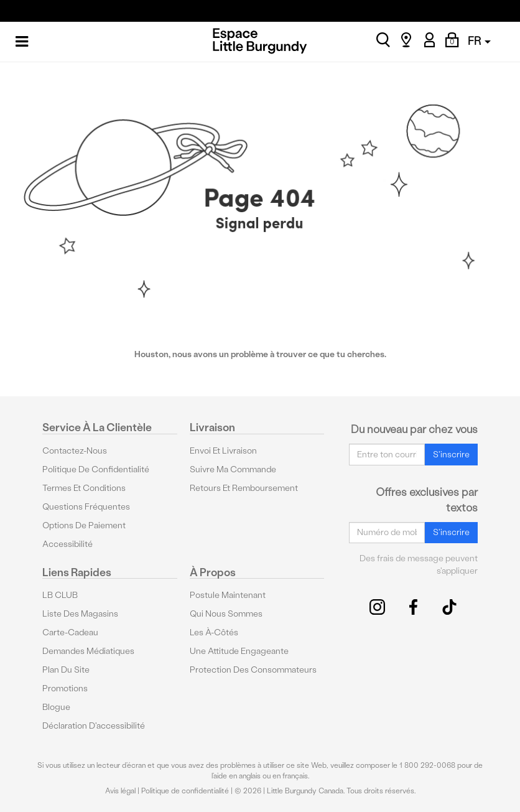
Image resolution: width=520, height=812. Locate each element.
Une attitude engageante (239, 651)
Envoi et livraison (223, 451)
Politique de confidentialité (96, 469)
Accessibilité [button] (67, 544)
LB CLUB (60, 595)
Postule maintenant (228, 595)
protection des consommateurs (253, 670)
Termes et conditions (84, 488)
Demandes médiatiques (88, 651)
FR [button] (479, 41)
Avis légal (120, 791)
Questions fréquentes (86, 507)
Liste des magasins (80, 614)
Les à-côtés (214, 632)
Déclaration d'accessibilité (94, 726)
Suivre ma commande (233, 469)
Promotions (65, 688)
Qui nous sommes (226, 614)
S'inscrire (451, 455)
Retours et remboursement (244, 488)
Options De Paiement (84, 525)
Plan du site (66, 670)
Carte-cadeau (70, 632)
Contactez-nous (75, 451)
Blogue (56, 707)
